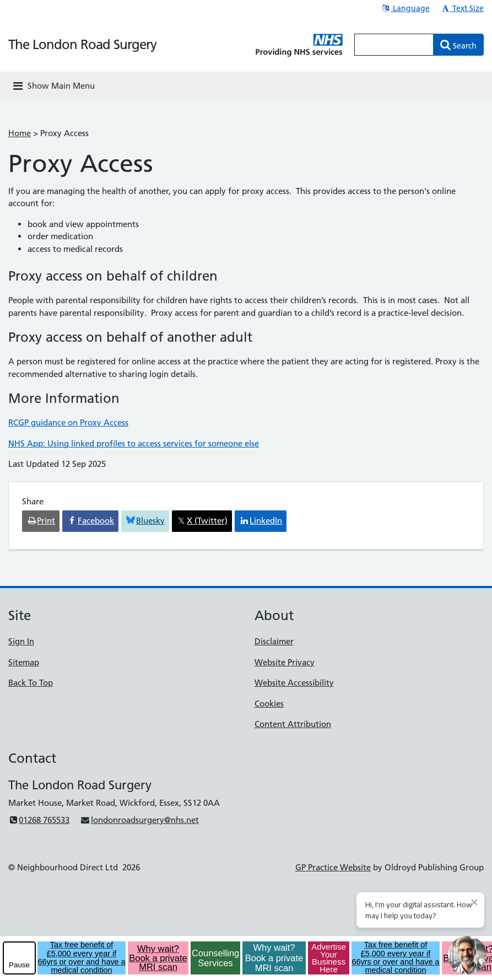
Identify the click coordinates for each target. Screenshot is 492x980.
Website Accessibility (294, 683)
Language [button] (405, 8)
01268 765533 (39, 820)
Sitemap (24, 662)
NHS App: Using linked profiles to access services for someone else (134, 443)
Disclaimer (274, 641)
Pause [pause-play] (19, 965)
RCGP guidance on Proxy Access (68, 422)
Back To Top (31, 683)
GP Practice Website (333, 867)
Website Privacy (285, 662)
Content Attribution (293, 724)
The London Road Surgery (82, 44)
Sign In (21, 641)
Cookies (269, 704)
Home (20, 133)
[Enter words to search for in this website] (394, 45)
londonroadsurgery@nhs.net (139, 820)
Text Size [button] (462, 8)
